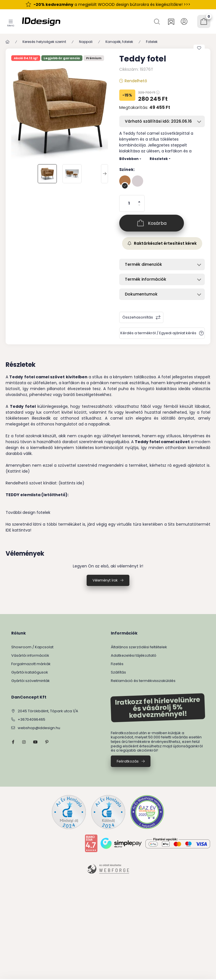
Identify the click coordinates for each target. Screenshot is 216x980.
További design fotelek (28, 512)
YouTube (35, 742)
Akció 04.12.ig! (26, 58)
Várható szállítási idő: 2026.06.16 (158, 121)
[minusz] (139, 208)
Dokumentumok (141, 294)
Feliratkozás (128, 761)
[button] (60, 110)
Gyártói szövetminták (31, 681)
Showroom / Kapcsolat (32, 647)
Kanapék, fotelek (119, 42)
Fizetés (117, 664)
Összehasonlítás (138, 317)
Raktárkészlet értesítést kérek (162, 243)
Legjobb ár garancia (62, 58)
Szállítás (118, 672)
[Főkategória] (8, 42)
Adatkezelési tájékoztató (134, 655)
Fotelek (152, 42)
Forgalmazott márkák (31, 664)
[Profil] (184, 21)
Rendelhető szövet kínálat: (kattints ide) (45, 483)
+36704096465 (31, 719)
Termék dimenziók (143, 264)
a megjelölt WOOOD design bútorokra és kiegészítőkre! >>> (112, 4)
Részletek (159, 159)
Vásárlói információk (30, 655)
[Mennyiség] (129, 203)
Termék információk (146, 279)
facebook (13, 742)
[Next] (104, 174)
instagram (24, 742)
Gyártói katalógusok (30, 672)
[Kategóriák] (11, 21)
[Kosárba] (152, 223)
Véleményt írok (105, 580)
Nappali (86, 42)
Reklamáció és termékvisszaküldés (143, 681)
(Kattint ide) (18, 471)
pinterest (47, 742)
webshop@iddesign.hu (39, 728)
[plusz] (139, 199)
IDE (8, 530)
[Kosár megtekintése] (204, 21)
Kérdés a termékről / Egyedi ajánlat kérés (158, 333)
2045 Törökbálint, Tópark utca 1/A (48, 711)
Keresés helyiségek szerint (44, 42)
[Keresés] (157, 21)
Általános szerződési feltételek (139, 647)
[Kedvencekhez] (199, 48)
